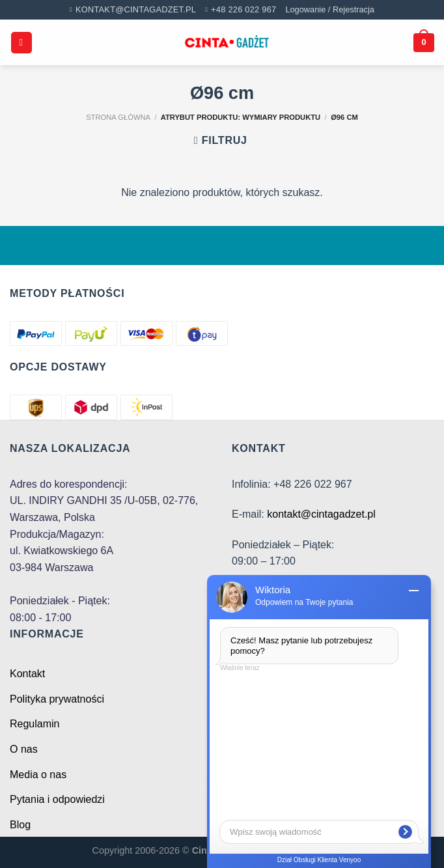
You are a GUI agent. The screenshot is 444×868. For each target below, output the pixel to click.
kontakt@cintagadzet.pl (321, 514)
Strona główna (118, 117)
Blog (20, 825)
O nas (24, 749)
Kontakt (27, 674)
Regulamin (35, 724)
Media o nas (38, 775)
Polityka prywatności (57, 699)
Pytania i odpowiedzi (57, 799)
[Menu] (21, 43)
